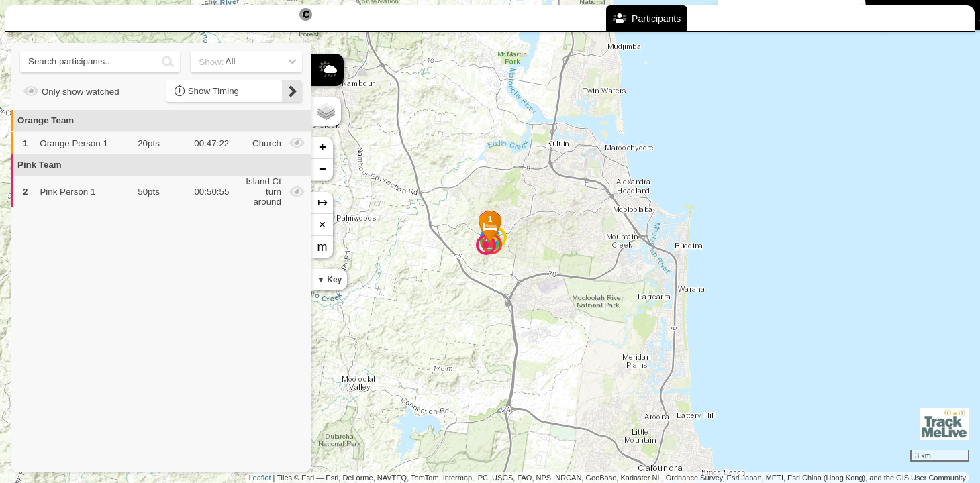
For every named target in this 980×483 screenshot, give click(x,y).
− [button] (323, 170)
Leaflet (259, 478)
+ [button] (323, 148)
